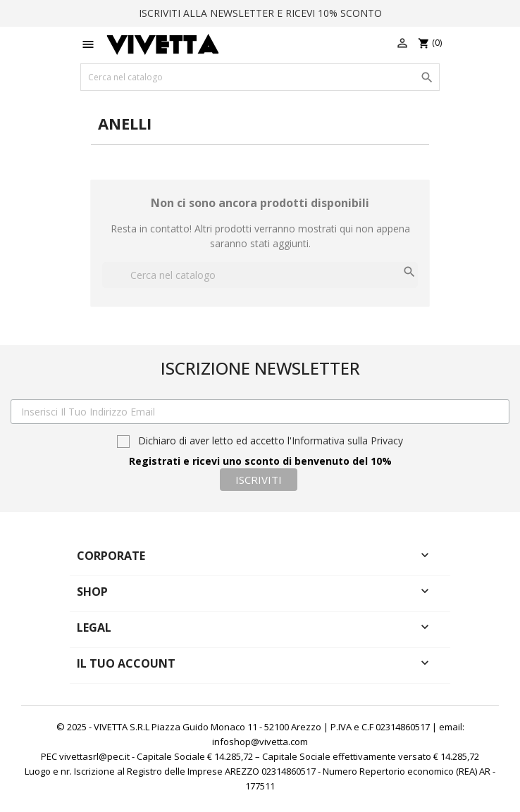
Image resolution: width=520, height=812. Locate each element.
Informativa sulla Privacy (347, 441)
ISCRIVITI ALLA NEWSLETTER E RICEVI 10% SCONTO (260, 13)
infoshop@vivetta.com (260, 742)
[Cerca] (260, 77)
